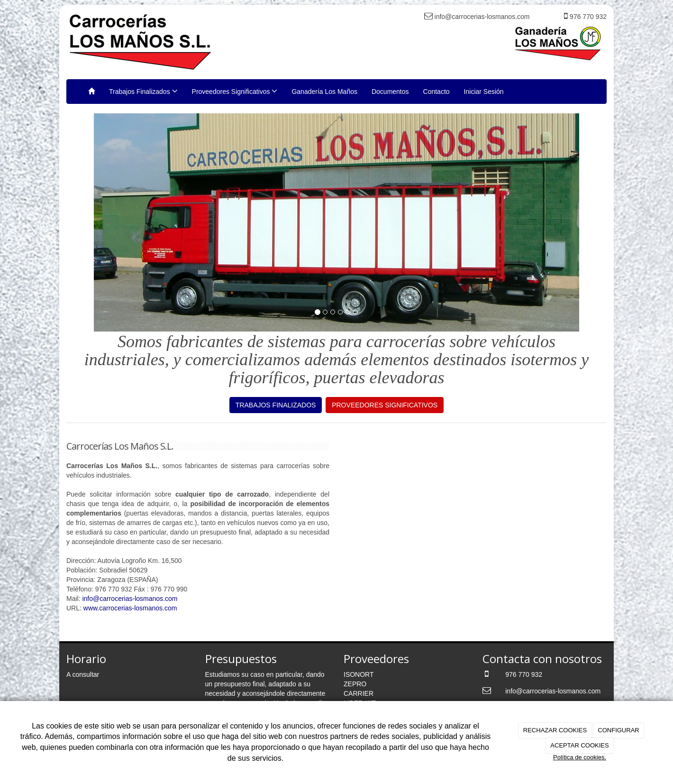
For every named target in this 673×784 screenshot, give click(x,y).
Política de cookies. (580, 757)
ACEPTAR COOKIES (579, 745)
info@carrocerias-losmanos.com (130, 599)
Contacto (437, 92)
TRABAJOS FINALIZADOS (276, 405)
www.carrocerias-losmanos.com (130, 608)
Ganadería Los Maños (324, 92)
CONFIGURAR (618, 730)
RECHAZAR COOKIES (555, 730)
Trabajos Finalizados (143, 91)
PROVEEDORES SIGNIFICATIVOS (385, 405)
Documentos (390, 92)
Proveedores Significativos (235, 91)
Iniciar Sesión (484, 92)
